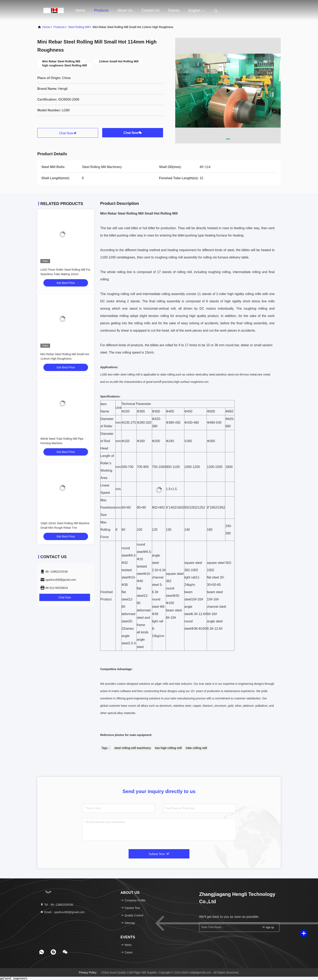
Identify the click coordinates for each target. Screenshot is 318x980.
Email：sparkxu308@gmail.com (62, 912)
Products (101, 10)
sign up (268, 927)
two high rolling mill (168, 748)
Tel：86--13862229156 (57, 905)
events (174, 10)
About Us (125, 10)
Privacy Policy (88, 972)
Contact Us (150, 10)
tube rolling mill (196, 748)
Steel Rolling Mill (79, 27)
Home (80, 10)
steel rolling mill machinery (133, 748)
